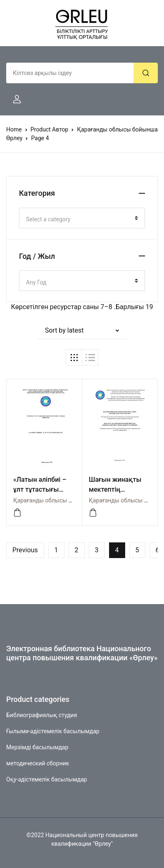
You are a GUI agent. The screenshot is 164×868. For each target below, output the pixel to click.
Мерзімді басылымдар (37, 747)
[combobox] (82, 218)
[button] (14, 99)
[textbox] (79, 219)
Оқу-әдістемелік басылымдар (47, 779)
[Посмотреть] (17, 513)
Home (14, 129)
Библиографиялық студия (42, 715)
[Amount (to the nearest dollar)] (70, 73)
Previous (25, 550)
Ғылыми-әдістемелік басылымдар (53, 731)
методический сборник (38, 763)
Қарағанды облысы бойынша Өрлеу (62, 500)
